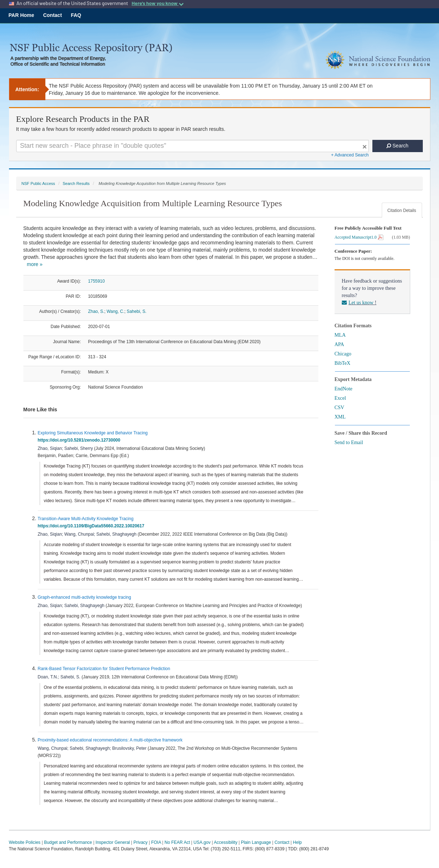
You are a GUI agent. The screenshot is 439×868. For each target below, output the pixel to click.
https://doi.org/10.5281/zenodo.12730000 (80, 440)
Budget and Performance (68, 842)
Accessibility (226, 842)
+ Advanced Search (350, 155)
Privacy (141, 842)
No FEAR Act (177, 842)
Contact (53, 15)
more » (35, 264)
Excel (340, 398)
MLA (340, 335)
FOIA (156, 842)
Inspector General (113, 842)
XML (340, 417)
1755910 (97, 281)
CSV (339, 408)
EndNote (344, 389)
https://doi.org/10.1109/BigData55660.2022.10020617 (92, 526)
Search (397, 146)
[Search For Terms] (192, 146)
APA (339, 344)
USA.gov (202, 842)
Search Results (76, 183)
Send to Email (349, 442)
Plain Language (256, 842)
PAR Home (21, 15)
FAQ (76, 15)
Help (297, 842)
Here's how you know (157, 3)
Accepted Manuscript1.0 (359, 237)
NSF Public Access (38, 183)
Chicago (343, 354)
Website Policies (25, 842)
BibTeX (342, 363)
